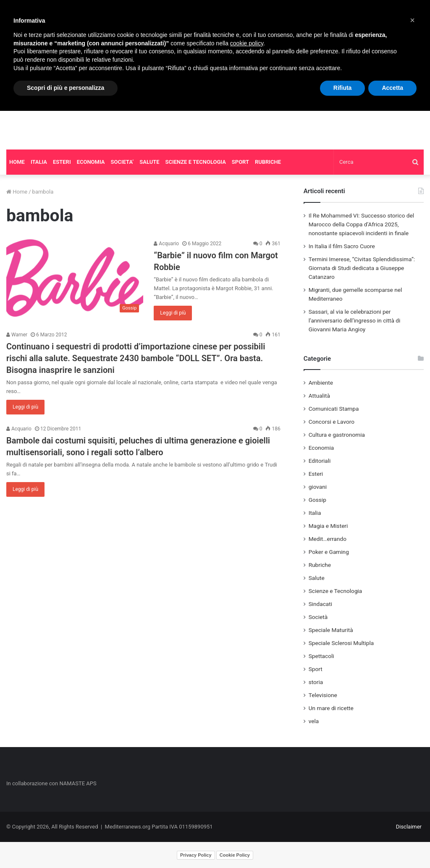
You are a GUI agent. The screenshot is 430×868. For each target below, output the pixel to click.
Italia (315, 513)
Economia (321, 448)
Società (318, 617)
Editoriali (320, 461)
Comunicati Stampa (334, 409)
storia (316, 682)
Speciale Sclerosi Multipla (341, 643)
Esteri (316, 474)
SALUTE (149, 162)
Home (17, 192)
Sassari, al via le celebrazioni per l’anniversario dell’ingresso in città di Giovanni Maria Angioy (355, 320)
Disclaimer (409, 827)
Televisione (323, 695)
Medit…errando (328, 539)
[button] (412, 20)
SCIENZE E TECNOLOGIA (196, 162)
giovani (318, 487)
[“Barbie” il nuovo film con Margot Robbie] (75, 278)
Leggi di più (173, 313)
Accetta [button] (392, 88)
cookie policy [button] (247, 43)
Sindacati (320, 604)
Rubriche (320, 565)
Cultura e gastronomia (337, 435)
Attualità (319, 396)
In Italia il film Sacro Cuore (342, 246)
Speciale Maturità (331, 630)
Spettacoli (321, 656)
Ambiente (321, 383)
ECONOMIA (91, 162)
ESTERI (62, 162)
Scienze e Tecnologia (336, 591)
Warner (17, 335)
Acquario (166, 244)
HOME (17, 162)
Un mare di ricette (331, 708)
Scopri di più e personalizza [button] (66, 88)
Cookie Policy (235, 855)
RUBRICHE (268, 162)
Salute (317, 578)
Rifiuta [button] (343, 88)
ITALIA (39, 162)
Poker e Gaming (329, 552)
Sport (316, 669)
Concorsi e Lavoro (332, 422)
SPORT (240, 162)
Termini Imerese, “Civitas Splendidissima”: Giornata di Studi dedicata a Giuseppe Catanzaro (362, 268)
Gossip (317, 500)
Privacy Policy (196, 855)
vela (314, 721)
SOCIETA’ (122, 162)
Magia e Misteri (328, 526)
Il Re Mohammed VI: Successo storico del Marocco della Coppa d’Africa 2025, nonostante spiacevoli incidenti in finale (361, 224)
